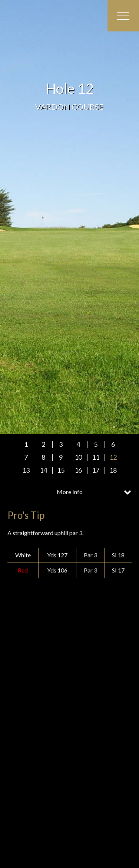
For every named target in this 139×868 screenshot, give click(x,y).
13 (26, 470)
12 (113, 457)
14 (43, 470)
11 (96, 457)
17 (96, 470)
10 (78, 457)
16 (78, 470)
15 (61, 470)
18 (113, 470)
